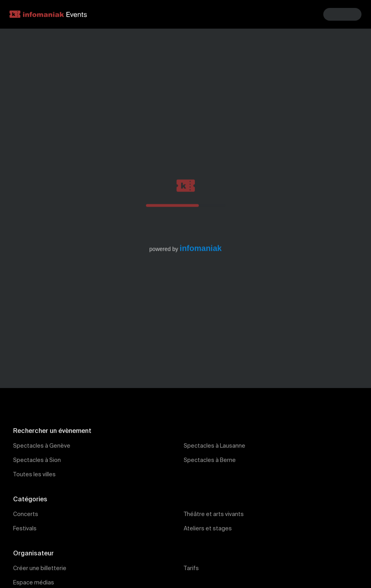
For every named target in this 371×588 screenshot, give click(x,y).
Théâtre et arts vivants (214, 514)
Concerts (26, 514)
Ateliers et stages (208, 529)
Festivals (25, 529)
